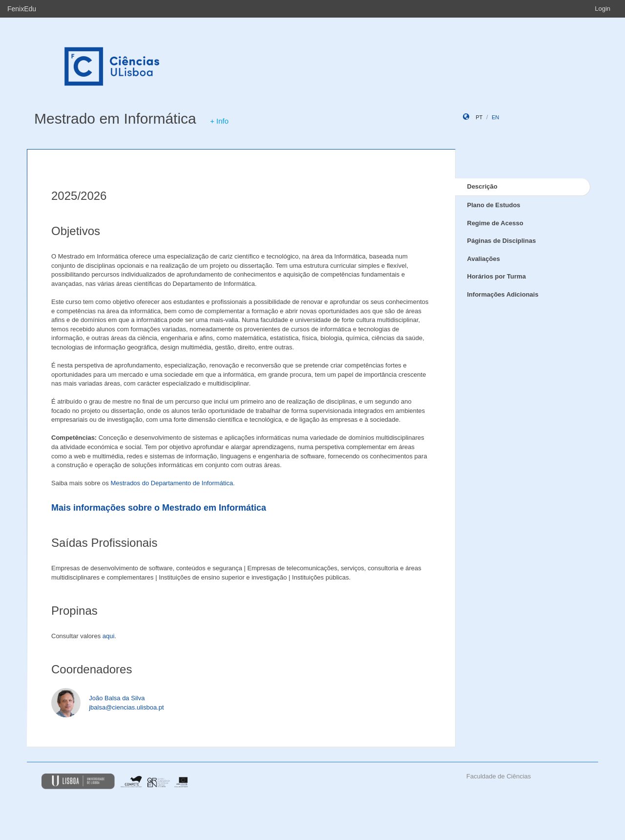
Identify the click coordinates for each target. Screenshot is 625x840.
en (495, 117)
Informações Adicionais (503, 294)
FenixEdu (22, 9)
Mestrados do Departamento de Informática (172, 483)
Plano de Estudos (494, 205)
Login (603, 9)
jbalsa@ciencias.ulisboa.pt (126, 707)
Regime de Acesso (495, 223)
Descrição (482, 186)
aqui (109, 636)
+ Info (219, 121)
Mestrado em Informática (115, 118)
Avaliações (484, 259)
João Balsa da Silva (117, 698)
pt (479, 117)
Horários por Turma (497, 276)
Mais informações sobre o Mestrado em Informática (159, 508)
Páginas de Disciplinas (502, 241)
